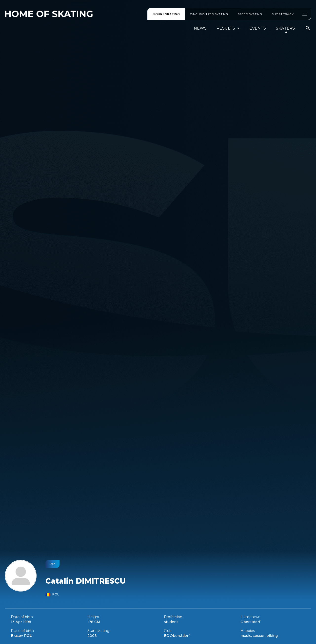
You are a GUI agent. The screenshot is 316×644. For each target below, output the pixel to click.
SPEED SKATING (250, 14)
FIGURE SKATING (166, 14)
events (258, 28)
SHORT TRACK (283, 14)
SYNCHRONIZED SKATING (209, 14)
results (228, 28)
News (200, 28)
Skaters (285, 28)
